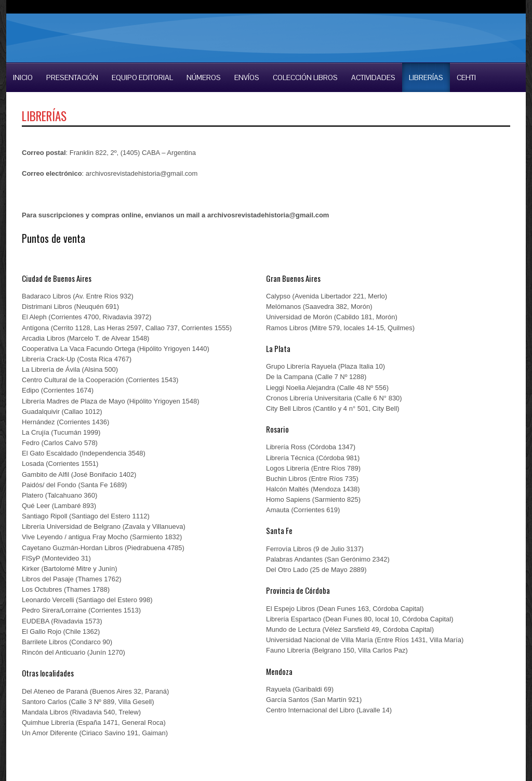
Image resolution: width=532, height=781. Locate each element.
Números (204, 77)
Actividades (373, 77)
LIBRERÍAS (426, 77)
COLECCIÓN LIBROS (305, 77)
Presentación (72, 77)
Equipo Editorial (142, 77)
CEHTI (466, 77)
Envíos (247, 77)
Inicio (23, 77)
